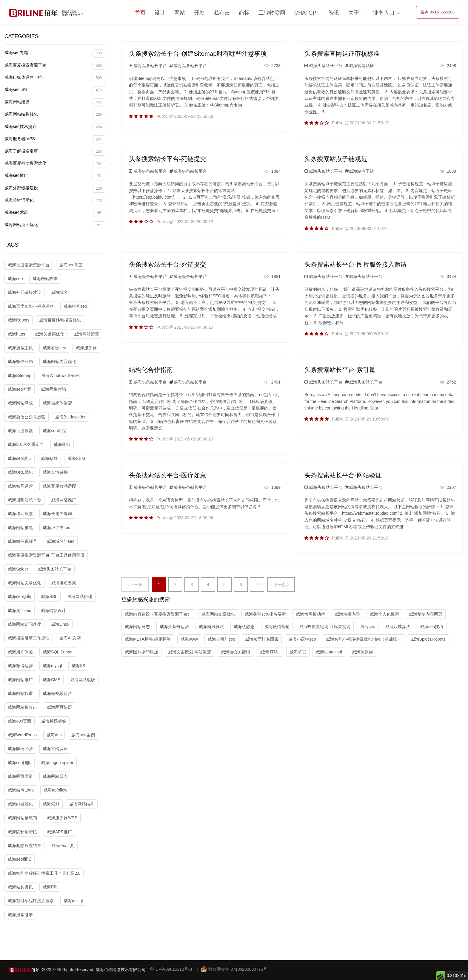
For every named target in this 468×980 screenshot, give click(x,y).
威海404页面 (20, 721)
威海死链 (62, 444)
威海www (189, 639)
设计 (160, 13)
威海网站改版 (83, 680)
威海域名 (59, 292)
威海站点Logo (21, 790)
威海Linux (60, 624)
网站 (180, 13)
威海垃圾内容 (347, 614)
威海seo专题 (55, 53)
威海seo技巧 (432, 627)
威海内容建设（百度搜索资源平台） (158, 614)
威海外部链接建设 (55, 189)
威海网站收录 (45, 279)
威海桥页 (298, 652)
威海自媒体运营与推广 (55, 78)
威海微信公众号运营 (27, 417)
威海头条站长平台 (55, 569)
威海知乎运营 (20, 486)
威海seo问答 (55, 90)
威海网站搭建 (80, 596)
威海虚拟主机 (20, 348)
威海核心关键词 (235, 652)
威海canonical (329, 652)
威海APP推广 (59, 832)
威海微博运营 (20, 666)
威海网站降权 (20, 403)
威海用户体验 (20, 652)
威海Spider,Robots (428, 639)
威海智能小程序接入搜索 (31, 901)
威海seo (15, 279)
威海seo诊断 (20, 596)
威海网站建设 (55, 102)
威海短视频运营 (57, 693)
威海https (16, 334)
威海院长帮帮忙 (22, 832)
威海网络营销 (53, 389)
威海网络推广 (64, 500)
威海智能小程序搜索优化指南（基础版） (364, 639)
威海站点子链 (361, 171)
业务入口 (384, 13)
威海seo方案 (20, 389)
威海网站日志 (55, 776)
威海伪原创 (362, 652)
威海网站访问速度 (24, 624)
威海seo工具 (63, 845)
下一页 (281, 585)
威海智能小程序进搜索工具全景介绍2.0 (44, 873)
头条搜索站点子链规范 (336, 159)
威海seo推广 (55, 176)
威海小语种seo (302, 639)
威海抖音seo (75, 306)
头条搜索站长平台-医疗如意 (168, 475)
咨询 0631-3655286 (438, 12)
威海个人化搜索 (384, 614)
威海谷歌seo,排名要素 (265, 614)
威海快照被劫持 (310, 614)
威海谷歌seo (54, 348)
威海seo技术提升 (55, 127)
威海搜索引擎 (20, 915)
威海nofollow (55, 790)
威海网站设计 (53, 610)
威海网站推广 (20, 680)
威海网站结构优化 (55, 115)
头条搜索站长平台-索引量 (340, 370)
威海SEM (76, 458)
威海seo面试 (20, 859)
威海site (368, 627)
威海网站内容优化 (59, 361)
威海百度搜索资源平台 (55, 66)
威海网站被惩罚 (22, 818)
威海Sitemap (20, 375)
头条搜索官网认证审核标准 (342, 54)
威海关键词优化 (55, 201)
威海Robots (19, 320)
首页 (140, 13)
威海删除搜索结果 (24, 845)
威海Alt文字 (70, 638)
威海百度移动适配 (59, 486)
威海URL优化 (20, 472)
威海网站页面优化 (55, 225)
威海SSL (49, 596)
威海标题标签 (54, 721)
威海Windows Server (61, 375)
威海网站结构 (82, 804)
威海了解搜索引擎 (55, 152)
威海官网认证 (55, 749)
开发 (199, 13)
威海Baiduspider (70, 417)
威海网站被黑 (20, 528)
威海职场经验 (20, 749)
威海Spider (18, 569)
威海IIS (78, 666)
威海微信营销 (20, 361)
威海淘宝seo (20, 610)
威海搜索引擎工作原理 (29, 638)
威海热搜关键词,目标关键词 (325, 627)
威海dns (54, 735)
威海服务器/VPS (55, 139)
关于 (354, 13)
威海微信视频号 (22, 541)
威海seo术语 (55, 213)
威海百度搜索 (20, 431)
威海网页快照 (59, 707)
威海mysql (52, 666)
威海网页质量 (20, 776)
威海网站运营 (87, 334)
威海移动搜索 (20, 514)
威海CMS (51, 680)
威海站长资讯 (20, 887)
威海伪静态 (244, 627)
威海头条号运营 (174, 627)
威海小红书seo (57, 528)
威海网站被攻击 (22, 707)
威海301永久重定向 (26, 444)
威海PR (50, 887)
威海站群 (49, 458)
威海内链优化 (20, 804)
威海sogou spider (57, 763)
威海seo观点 (20, 458)
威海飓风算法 (211, 627)
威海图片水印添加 (141, 652)
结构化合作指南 (151, 370)
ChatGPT (307, 13)
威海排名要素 (64, 583)
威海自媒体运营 (57, 403)
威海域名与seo (61, 541)
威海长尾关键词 (57, 514)
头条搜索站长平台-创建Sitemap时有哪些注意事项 (198, 54)
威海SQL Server (58, 652)
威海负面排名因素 (262, 639)
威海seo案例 (83, 735)
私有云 (222, 13)
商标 (244, 13)
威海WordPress (22, 735)
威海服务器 (86, 348)
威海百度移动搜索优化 (55, 164)
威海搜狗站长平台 (24, 500)
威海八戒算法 (398, 627)
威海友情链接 (55, 472)
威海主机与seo (222, 639)
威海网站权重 (20, 693)
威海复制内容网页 (426, 614)
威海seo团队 (20, 763)
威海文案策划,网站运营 (190, 652)
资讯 (334, 13)
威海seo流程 (54, 431)
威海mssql (73, 901)
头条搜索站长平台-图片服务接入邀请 (356, 264)
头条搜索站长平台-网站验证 (343, 475)
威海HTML (270, 652)
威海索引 (51, 804)
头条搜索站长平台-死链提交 (168, 159)
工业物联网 (272, 13)
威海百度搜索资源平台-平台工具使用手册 (46, 555)
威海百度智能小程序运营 (31, 306)
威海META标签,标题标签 (148, 639)
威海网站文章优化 (24, 583)
